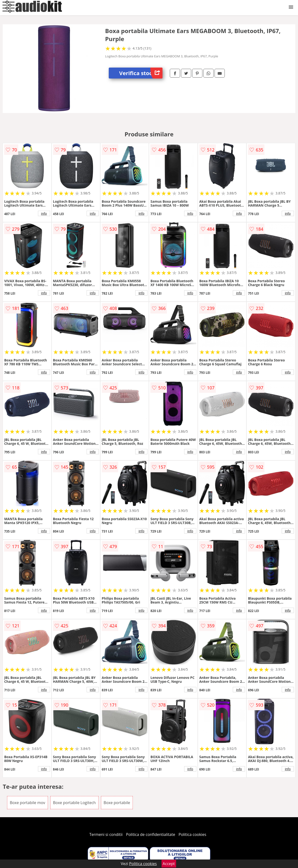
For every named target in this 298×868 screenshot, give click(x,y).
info (44, 213)
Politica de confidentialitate (151, 834)
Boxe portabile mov (27, 803)
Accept (169, 864)
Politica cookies (192, 834)
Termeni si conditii (106, 834)
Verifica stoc (141, 73)
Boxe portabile (117, 803)
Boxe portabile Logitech (74, 803)
